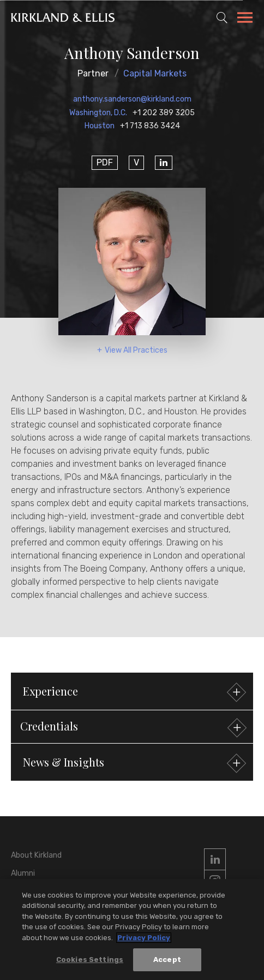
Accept (167, 960)
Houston (100, 126)
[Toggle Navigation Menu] (245, 19)
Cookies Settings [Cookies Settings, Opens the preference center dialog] (90, 960)
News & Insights (133, 764)
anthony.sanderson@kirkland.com (132, 99)
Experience (133, 693)
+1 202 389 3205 (164, 113)
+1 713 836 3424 (150, 126)
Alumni (23, 873)
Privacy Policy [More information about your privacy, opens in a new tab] (144, 938)
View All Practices (136, 350)
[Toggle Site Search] (222, 17)
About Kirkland (36, 855)
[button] (132, 727)
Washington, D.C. (98, 113)
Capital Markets (155, 73)
